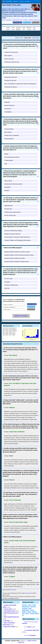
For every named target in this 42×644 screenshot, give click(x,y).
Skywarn (7, 190)
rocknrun (8, 29)
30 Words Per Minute (11, 77)
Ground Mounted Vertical (12, 157)
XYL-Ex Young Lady (10, 215)
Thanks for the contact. (11, 52)
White (27, 613)
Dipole (6, 154)
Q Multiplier (8, 112)
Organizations (26, 610)
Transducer (8, 108)
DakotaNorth (29, 593)
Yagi (6, 163)
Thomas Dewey (9, 129)
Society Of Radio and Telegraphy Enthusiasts (17, 240)
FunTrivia (30, 635)
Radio (30, 608)
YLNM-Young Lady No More (13, 212)
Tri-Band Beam (9, 160)
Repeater (7, 102)
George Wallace (9, 139)
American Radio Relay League (13, 230)
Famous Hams (8, 609)
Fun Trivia (7, 1)
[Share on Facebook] (19, 22)
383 (34, 29)
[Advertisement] (21, 33)
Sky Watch (7, 187)
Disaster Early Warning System (13, 184)
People (34, 605)
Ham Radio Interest (10, 611)
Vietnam (34, 612)
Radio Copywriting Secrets (11, 617)
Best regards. (8, 55)
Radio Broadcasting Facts (11, 613)
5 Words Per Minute (10, 80)
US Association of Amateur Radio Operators (17, 237)
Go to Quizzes (30, 627)
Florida (29, 612)
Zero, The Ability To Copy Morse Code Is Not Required (20, 84)
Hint (38, 48)
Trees (23, 613)
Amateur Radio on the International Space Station (19, 255)
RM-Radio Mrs (9, 206)
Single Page (28, 38)
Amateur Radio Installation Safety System (17, 261)
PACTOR (7, 288)
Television (25, 605)
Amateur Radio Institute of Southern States (17, 252)
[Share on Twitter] (28, 22)
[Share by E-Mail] (36, 22)
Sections (16, 1)
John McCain (8, 132)
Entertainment (26, 607)
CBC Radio (7, 621)
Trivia (22, 1)
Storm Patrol (8, 181)
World (30, 605)
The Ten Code (8, 278)
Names (32, 610)
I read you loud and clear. (12, 62)
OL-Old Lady (8, 209)
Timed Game (36, 38)
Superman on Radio (10, 627)
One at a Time (19, 38)
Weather (24, 612)
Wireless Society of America (13, 234)
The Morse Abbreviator (11, 285)
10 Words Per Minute (11, 87)
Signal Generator (9, 105)
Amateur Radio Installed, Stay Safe (15, 258)
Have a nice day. (9, 59)
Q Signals (7, 282)
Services (28, 1)
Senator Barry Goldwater (12, 135)
